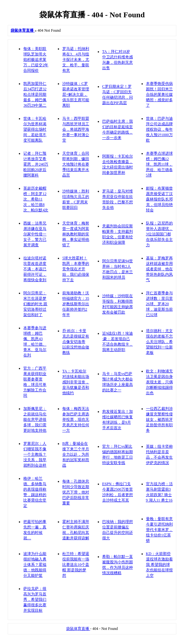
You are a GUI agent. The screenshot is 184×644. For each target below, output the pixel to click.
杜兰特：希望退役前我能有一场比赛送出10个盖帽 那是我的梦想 (76, 565)
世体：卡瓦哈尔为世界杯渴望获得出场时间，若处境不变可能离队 (35, 129)
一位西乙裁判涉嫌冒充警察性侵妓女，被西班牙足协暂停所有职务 (159, 420)
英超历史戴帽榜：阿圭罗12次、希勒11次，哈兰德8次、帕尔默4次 (36, 199)
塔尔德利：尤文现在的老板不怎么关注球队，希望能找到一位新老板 (159, 342)
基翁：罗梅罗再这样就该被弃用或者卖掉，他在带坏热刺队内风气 (159, 269)
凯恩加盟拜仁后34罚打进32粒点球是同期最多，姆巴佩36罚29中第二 (35, 94)
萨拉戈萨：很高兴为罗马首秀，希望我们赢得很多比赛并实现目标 (35, 599)
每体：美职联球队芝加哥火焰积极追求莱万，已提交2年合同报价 (36, 60)
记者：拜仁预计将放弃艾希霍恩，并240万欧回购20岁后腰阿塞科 (36, 164)
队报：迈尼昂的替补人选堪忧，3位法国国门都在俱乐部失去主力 (159, 234)
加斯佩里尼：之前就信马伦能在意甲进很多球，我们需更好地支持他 (35, 420)
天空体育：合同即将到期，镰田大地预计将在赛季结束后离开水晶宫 (76, 164)
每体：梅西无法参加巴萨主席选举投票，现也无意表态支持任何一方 (76, 420)
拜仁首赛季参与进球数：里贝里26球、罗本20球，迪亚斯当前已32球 (159, 304)
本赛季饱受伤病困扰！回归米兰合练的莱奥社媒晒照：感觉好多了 (159, 94)
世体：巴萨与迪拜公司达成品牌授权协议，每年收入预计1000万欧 (159, 129)
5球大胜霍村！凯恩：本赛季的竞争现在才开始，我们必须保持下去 (76, 269)
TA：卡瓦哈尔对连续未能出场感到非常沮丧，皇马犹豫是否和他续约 (76, 382)
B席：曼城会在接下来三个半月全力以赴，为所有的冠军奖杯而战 (76, 454)
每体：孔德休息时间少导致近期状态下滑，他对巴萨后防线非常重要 (76, 492)
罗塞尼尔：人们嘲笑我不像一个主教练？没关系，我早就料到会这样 (35, 454)
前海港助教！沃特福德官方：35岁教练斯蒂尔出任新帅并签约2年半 (76, 304)
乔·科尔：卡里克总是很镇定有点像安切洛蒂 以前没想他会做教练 (76, 342)
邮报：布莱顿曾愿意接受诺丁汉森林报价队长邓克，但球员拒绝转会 (159, 199)
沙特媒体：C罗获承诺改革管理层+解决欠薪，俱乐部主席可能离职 (76, 94)
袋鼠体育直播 (78, 629)
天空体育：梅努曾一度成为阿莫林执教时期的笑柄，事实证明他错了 (76, 234)
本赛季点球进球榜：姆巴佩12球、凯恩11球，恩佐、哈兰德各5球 (159, 164)
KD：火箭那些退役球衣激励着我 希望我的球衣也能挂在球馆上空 (159, 565)
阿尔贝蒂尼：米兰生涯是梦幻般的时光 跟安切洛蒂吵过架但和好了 (35, 304)
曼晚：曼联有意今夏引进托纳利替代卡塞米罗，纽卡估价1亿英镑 (159, 530)
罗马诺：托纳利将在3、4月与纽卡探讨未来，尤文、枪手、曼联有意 (76, 60)
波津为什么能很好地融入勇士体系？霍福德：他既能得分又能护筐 (35, 565)
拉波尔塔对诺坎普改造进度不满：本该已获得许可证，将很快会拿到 (35, 269)
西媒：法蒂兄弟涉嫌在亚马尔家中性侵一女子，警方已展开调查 (35, 234)
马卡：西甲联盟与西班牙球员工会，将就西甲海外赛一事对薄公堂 (76, 129)
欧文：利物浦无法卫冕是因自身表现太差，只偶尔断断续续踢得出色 (159, 382)
